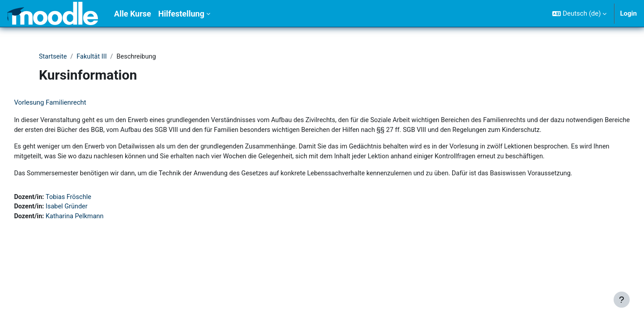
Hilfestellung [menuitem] (181, 14)
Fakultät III (93, 57)
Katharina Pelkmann (97, 250)
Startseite (53, 57)
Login (628, 13)
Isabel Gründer (88, 239)
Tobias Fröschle (90, 229)
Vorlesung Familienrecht (70, 103)
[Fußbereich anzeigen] (622, 300)
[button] (579, 13)
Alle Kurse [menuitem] (133, 14)
